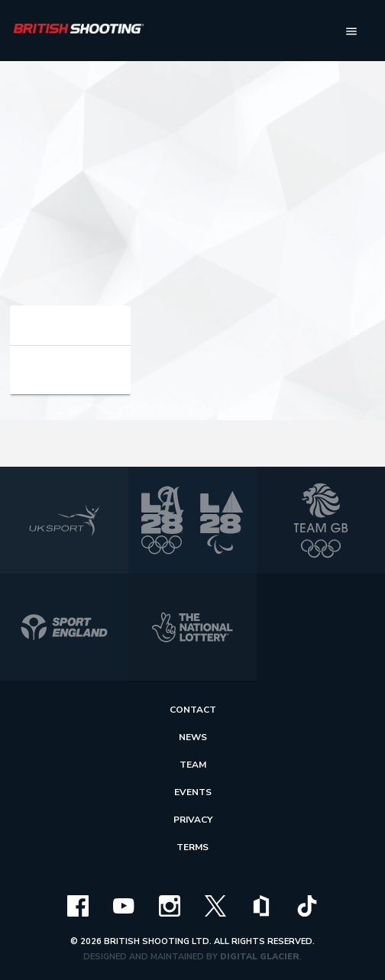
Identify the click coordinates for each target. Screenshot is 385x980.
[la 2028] (192, 520)
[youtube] (124, 905)
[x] (215, 905)
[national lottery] (192, 627)
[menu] (351, 31)
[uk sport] (64, 520)
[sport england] (64, 627)
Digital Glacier (260, 957)
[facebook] (78, 905)
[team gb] (321, 520)
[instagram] (170, 905)
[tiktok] (307, 905)
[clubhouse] (261, 905)
